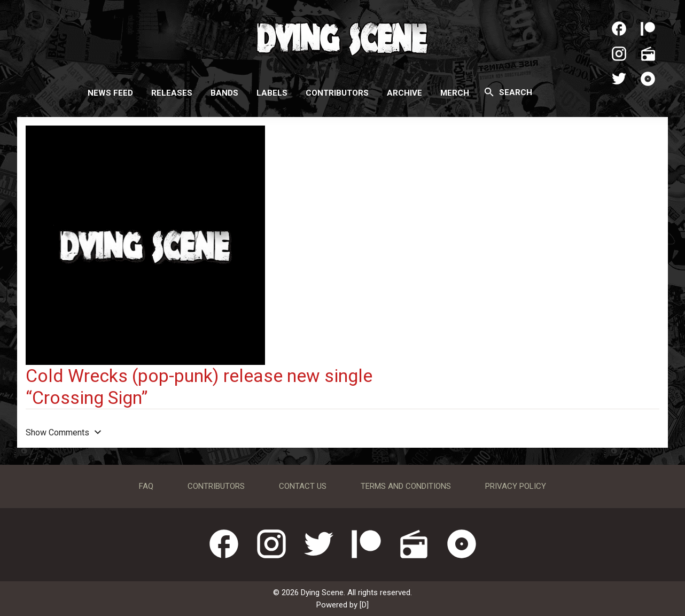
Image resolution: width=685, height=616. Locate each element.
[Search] (489, 92)
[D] (364, 605)
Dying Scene (342, 37)
